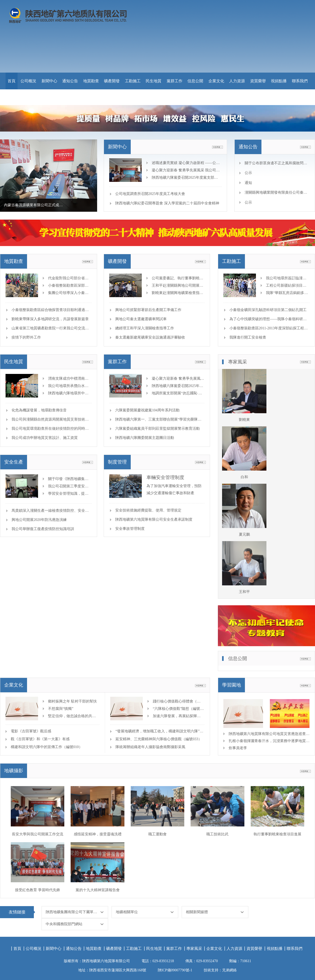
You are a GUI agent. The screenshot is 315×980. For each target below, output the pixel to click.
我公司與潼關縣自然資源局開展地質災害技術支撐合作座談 (59, 419)
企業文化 (216, 81)
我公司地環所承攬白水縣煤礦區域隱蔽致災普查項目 (70, 386)
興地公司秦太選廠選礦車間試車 (141, 319)
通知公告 (70, 81)
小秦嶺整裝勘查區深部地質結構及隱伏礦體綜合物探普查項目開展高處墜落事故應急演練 (70, 285)
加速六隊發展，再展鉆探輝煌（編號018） (178, 716)
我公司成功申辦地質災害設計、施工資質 (45, 438)
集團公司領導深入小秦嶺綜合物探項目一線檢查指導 (70, 293)
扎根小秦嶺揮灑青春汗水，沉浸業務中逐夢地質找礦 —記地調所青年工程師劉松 (269, 741)
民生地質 (154, 81)
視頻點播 (279, 81)
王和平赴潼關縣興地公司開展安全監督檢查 (178, 285)
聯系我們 (300, 81)
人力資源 (237, 81)
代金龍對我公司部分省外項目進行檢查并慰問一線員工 (70, 278)
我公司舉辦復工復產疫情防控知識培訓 (43, 529)
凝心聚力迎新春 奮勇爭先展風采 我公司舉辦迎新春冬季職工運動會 (186, 170)
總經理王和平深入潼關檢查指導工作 (145, 328)
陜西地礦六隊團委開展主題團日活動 (145, 438)
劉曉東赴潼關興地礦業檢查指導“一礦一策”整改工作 (178, 293)
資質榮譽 (258, 81)
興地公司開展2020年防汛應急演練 (39, 520)
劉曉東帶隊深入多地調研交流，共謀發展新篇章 (50, 319)
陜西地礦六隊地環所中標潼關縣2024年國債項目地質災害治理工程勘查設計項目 (70, 393)
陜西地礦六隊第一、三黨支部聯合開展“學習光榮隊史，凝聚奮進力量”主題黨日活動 (183, 419)
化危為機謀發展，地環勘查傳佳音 (39, 410)
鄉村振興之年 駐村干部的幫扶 (72, 701)
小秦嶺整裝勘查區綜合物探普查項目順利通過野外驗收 (56, 310)
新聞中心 (49, 81)
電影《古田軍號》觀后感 (31, 731)
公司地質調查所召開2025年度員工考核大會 (150, 194)
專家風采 (194, 949)
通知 (248, 183)
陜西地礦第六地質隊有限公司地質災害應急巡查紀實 (269, 734)
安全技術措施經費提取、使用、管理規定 (148, 510)
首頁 (12, 81)
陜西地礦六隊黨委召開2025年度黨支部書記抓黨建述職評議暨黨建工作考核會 (186, 178)
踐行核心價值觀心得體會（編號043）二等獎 (178, 701)
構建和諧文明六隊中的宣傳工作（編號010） (47, 747)
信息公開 (195, 81)
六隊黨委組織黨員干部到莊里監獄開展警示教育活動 (157, 429)
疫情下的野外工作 (26, 337)
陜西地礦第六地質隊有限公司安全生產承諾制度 (154, 519)
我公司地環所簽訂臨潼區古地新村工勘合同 (287, 278)
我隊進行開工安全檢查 (248, 337)
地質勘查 (91, 81)
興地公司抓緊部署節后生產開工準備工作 (148, 310)
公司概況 (28, 81)
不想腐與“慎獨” (61, 709)
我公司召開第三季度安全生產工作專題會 (70, 486)
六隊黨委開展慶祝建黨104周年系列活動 (147, 410)
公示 (248, 173)
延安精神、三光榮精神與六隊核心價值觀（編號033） (159, 739)
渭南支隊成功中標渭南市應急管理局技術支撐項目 (70, 379)
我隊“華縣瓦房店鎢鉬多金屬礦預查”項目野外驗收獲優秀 (287, 293)
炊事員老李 (238, 748)
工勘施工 (133, 81)
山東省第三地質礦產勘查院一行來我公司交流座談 (52, 328)
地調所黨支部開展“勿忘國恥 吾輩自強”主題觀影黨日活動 (178, 393)
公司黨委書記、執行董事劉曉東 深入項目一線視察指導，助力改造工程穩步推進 (178, 278)
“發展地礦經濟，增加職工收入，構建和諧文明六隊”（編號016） (160, 731)
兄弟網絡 (229, 970)
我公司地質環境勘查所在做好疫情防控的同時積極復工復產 (59, 429)
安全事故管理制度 (130, 529)
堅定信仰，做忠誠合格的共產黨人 (74, 716)
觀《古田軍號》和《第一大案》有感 (40, 739)
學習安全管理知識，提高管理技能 (70, 494)
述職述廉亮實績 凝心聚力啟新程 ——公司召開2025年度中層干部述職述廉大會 (186, 163)
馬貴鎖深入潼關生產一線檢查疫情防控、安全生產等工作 (57, 511)
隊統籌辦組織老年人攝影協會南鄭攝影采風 (150, 747)
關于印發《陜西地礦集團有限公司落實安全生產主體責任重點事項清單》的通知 (70, 479)
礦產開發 (112, 81)
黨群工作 (175, 81)
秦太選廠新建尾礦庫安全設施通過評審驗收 (150, 337)
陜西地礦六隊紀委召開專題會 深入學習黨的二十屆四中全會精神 (167, 203)
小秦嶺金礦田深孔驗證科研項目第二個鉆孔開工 (268, 310)
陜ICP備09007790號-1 (175, 970)
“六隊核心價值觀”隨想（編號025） (178, 709)
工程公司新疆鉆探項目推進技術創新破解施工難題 (287, 285)
